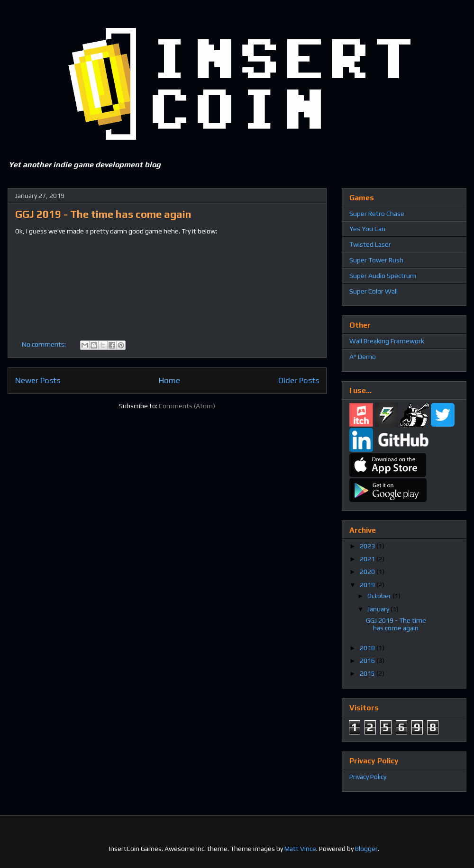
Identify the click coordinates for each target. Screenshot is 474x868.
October (380, 596)
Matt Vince (300, 849)
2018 (368, 648)
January (379, 609)
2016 (368, 661)
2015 (368, 673)
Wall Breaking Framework (387, 341)
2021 (368, 559)
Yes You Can (367, 229)
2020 (368, 572)
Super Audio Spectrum (383, 276)
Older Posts (299, 380)
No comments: (45, 344)
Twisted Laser (370, 244)
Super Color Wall (374, 291)
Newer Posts (38, 380)
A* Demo (363, 357)
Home (169, 380)
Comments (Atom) (187, 406)
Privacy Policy (368, 777)
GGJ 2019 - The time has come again (103, 214)
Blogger (366, 849)
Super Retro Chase (377, 214)
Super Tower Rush (376, 260)
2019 (368, 585)
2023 (368, 546)
